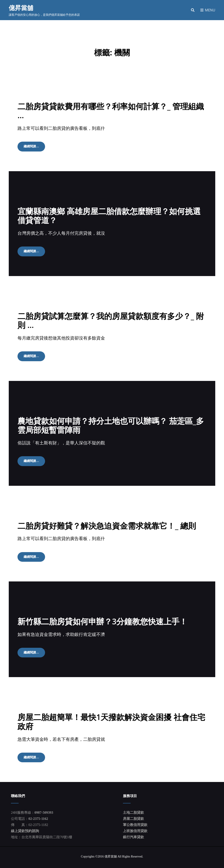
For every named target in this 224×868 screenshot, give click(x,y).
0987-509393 (44, 810)
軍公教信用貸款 (135, 822)
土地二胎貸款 (133, 810)
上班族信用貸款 (135, 828)
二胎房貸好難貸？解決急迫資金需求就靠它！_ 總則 (107, 524)
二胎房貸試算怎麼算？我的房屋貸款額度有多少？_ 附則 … (111, 319)
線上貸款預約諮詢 (25, 828)
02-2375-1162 (38, 816)
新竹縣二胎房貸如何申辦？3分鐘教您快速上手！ (102, 619)
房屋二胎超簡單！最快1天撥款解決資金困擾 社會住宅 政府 (111, 719)
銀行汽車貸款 (133, 834)
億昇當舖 (21, 8)
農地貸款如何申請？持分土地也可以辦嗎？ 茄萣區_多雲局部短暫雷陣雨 (111, 424)
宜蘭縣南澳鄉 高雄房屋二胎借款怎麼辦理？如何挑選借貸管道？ (109, 215)
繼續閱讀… (34, 147)
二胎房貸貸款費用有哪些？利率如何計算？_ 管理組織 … (111, 111)
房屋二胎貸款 (133, 816)
